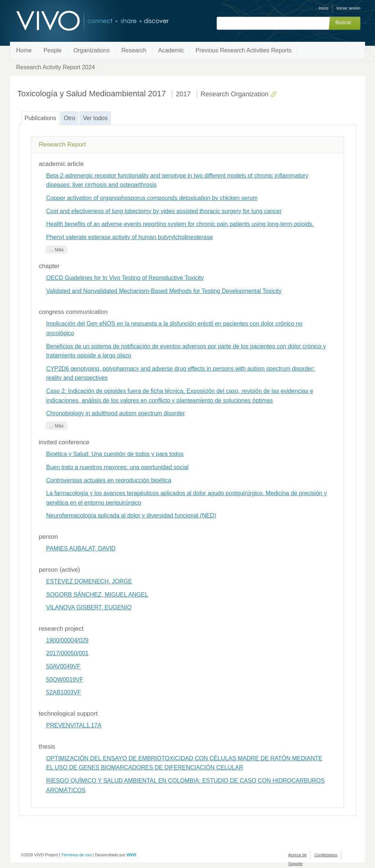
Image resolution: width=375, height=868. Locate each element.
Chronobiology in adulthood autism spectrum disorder (116, 413)
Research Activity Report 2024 (55, 67)
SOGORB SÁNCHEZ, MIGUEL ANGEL (97, 595)
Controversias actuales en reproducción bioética (109, 480)
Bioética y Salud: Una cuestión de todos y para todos (115, 454)
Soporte (295, 864)
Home (24, 50)
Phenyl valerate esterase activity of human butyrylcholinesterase (129, 237)
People (53, 50)
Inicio (324, 8)
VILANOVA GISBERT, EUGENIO (89, 607)
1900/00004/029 (67, 640)
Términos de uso (76, 855)
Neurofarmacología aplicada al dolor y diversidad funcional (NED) (131, 515)
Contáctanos (326, 855)
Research (134, 50)
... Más (56, 249)
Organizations (92, 50)
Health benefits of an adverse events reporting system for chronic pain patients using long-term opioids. (180, 224)
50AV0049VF (63, 666)
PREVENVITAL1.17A (74, 725)
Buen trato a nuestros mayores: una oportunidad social (117, 467)
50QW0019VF (65, 680)
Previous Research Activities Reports (244, 50)
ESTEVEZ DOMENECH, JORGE (89, 581)
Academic (171, 50)
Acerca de (297, 855)
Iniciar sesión (348, 8)
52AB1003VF (64, 692)
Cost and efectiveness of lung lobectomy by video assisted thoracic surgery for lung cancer (164, 211)
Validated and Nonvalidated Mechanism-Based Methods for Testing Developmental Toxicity (164, 291)
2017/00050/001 (67, 653)
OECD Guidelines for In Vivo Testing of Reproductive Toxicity (125, 278)
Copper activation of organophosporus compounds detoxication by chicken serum (152, 198)
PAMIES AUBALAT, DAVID (81, 548)
